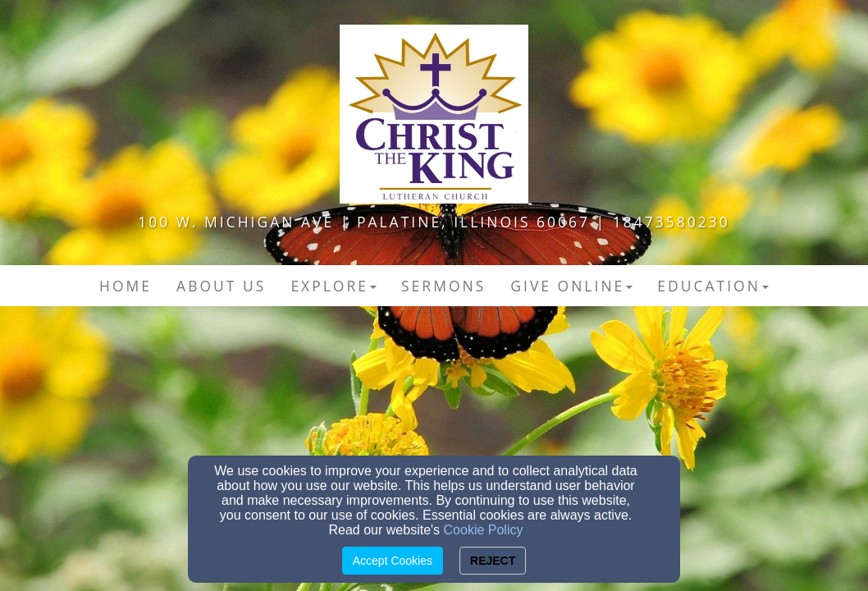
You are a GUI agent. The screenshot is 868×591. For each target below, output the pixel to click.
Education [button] (713, 286)
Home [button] (126, 286)
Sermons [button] (443, 286)
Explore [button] (333, 286)
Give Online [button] (571, 286)
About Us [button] (221, 286)
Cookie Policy (484, 530)
